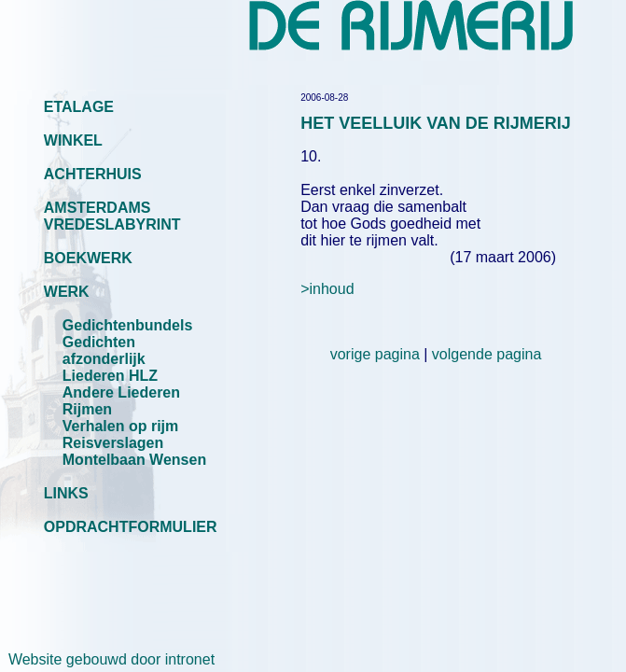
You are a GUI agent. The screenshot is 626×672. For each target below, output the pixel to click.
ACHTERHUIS (93, 174)
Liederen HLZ (110, 376)
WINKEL (73, 140)
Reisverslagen (113, 443)
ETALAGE (79, 107)
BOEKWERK (88, 258)
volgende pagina (487, 354)
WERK (67, 292)
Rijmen (87, 409)
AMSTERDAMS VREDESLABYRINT (112, 216)
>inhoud (327, 289)
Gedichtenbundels (128, 325)
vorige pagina (375, 354)
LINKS (66, 493)
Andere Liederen (121, 392)
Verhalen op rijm (120, 426)
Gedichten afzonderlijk (104, 350)
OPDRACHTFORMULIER (131, 527)
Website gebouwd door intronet (107, 659)
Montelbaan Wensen (134, 460)
